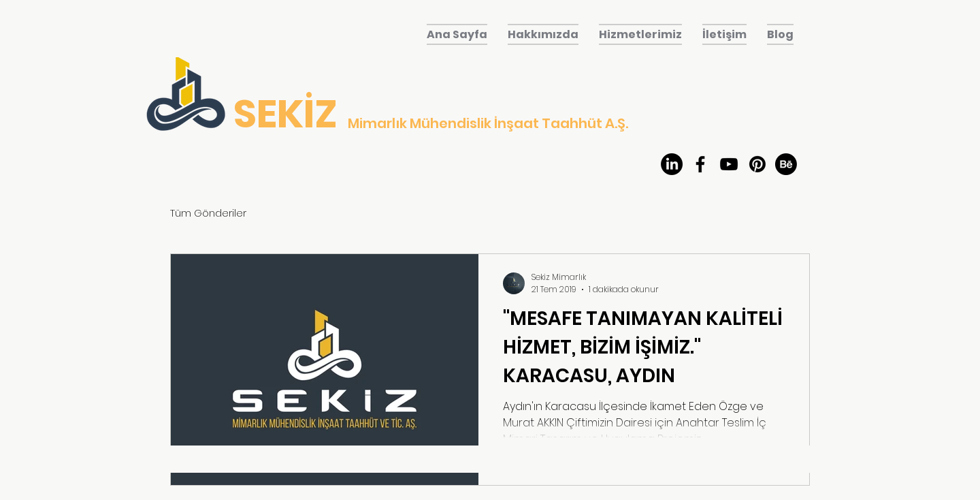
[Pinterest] (757, 164)
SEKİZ (285, 114)
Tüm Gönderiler (208, 213)
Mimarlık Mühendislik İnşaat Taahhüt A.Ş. (488, 123)
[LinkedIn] (672, 164)
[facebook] (700, 164)
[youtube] (729, 164)
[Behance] (786, 164)
